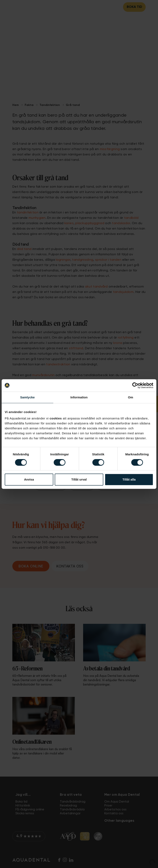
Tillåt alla (129, 479)
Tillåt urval (79, 479)
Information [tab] (79, 397)
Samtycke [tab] (27, 397)
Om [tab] (131, 397)
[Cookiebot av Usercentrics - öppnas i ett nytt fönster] (135, 385)
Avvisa (29, 479)
